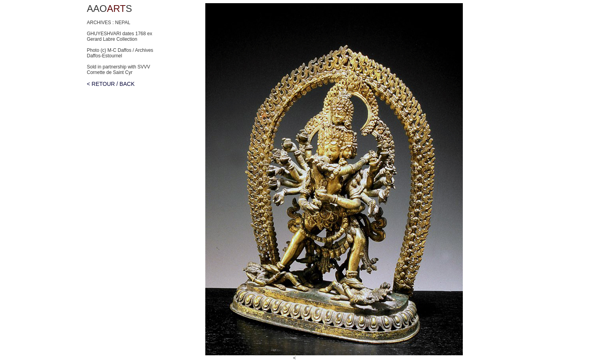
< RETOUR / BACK (111, 84)
